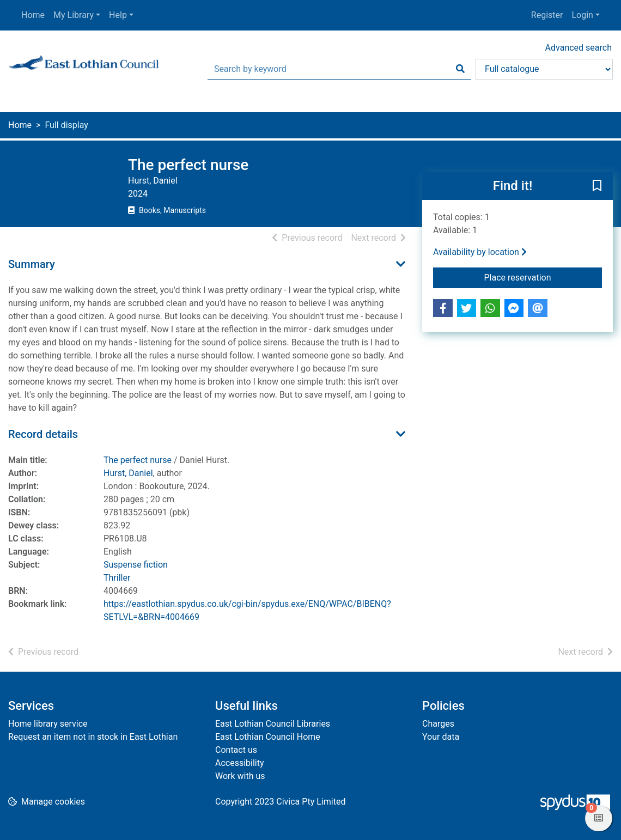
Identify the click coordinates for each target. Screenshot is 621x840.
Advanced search (579, 48)
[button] (597, 186)
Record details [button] (43, 434)
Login (582, 15)
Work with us (240, 776)
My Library (74, 15)
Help (118, 15)
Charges (438, 724)
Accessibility (240, 763)
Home (33, 15)
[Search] (460, 69)
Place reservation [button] (543, 277)
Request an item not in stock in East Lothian (93, 737)
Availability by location (480, 252)
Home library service (48, 724)
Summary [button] (32, 264)
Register (547, 15)
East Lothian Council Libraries (273, 724)
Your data (441, 737)
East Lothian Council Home (268, 737)
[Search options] (544, 69)
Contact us (236, 750)
